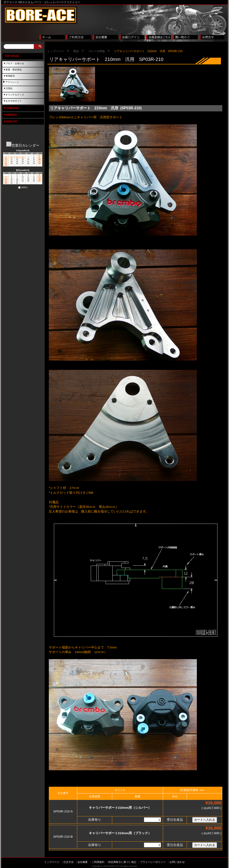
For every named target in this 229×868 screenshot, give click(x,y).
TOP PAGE (12, 56)
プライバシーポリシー (153, 862)
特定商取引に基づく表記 (122, 862)
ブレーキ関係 (96, 51)
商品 (76, 51)
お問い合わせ (177, 862)
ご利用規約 (98, 862)
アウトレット (12, 82)
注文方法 (68, 862)
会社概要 (83, 862)
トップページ (56, 51)
